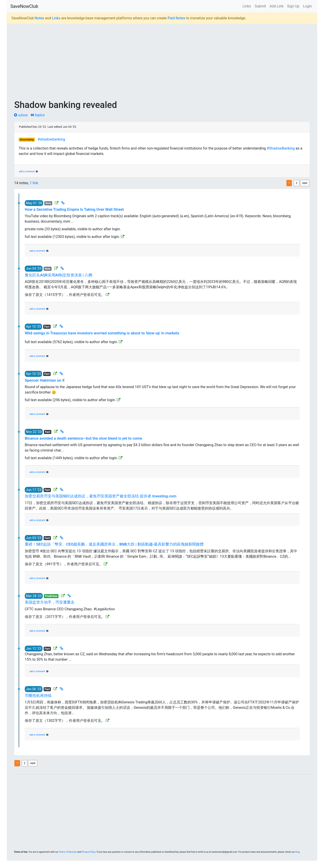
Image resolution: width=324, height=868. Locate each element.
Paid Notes (176, 18)
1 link (34, 183)
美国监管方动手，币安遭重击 (50, 602)
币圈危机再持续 (38, 696)
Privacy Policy (89, 852)
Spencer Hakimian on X (45, 380)
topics (37, 115)
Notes (39, 18)
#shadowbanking (51, 139)
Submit (260, 6)
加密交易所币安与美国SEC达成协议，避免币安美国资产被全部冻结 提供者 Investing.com (101, 496)
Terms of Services (68, 852)
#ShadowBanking (281, 148)
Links (247, 6)
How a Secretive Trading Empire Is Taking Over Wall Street (74, 209)
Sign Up (293, 6)
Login (307, 6)
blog (297, 852)
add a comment (27, 171)
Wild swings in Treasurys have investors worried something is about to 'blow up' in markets (102, 333)
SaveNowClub (24, 6)
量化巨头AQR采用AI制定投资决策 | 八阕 (58, 275)
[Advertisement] (149, 59)
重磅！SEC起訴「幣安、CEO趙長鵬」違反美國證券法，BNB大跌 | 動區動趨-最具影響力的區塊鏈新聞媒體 (114, 544)
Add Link (277, 6)
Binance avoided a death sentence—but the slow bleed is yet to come (83, 438)
